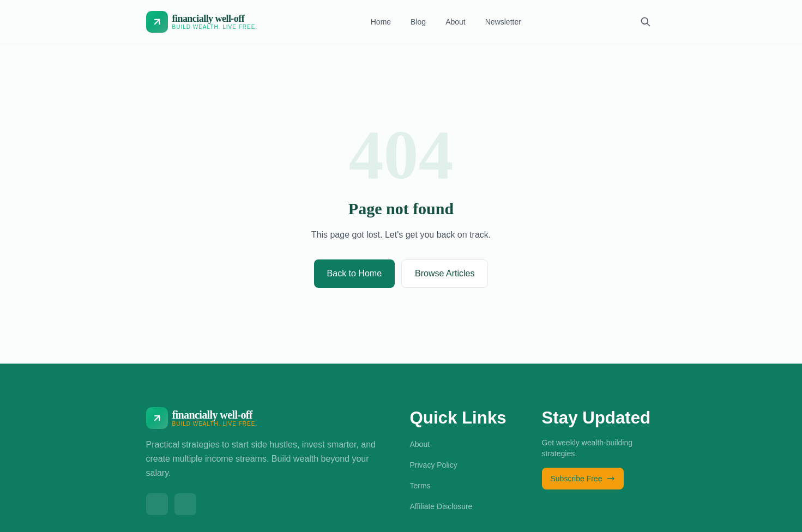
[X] (157, 504)
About (456, 22)
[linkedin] (185, 504)
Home (381, 22)
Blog (418, 22)
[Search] (646, 22)
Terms (420, 486)
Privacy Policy (434, 465)
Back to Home (354, 273)
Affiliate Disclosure (441, 506)
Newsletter (503, 22)
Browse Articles (445, 273)
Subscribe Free (583, 479)
